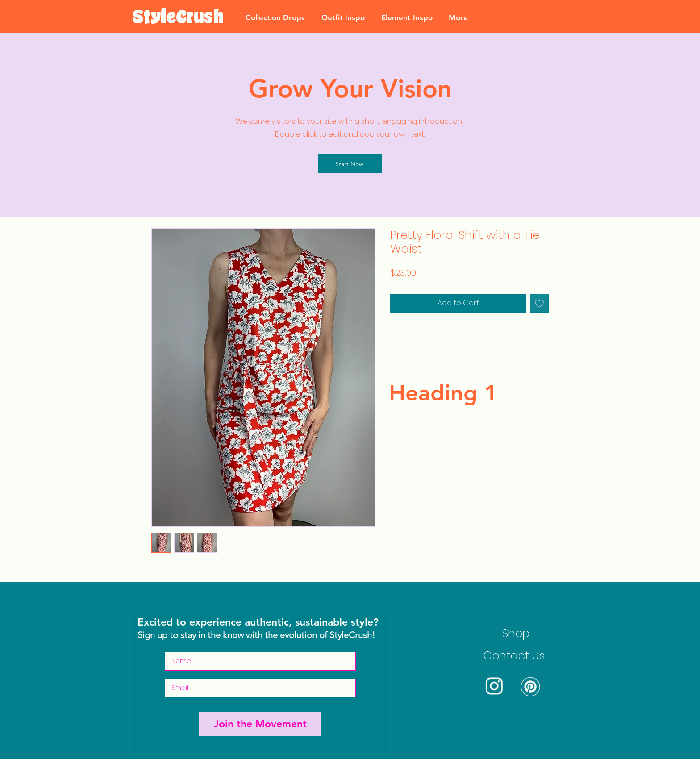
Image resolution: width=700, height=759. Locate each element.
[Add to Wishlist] (539, 303)
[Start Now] (350, 164)
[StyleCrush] (178, 17)
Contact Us (514, 656)
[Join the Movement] (260, 724)
